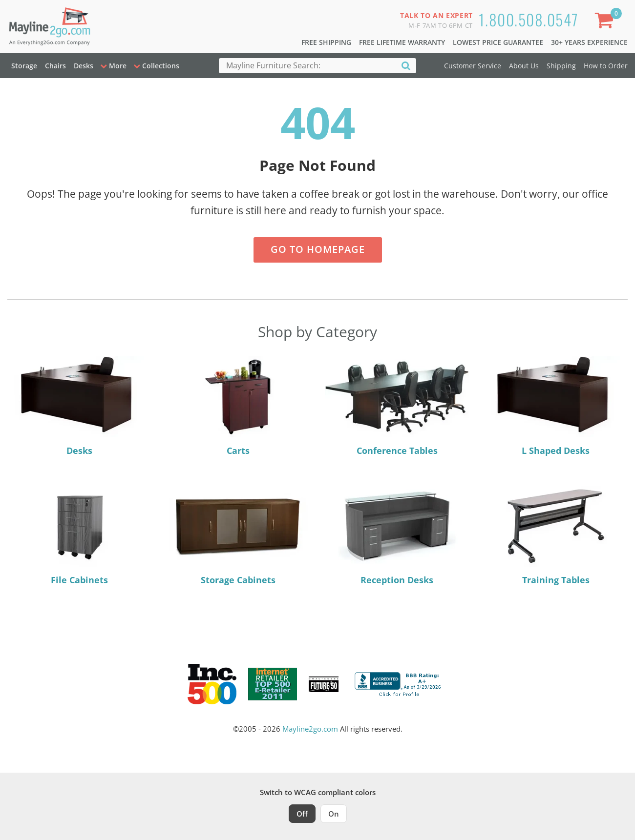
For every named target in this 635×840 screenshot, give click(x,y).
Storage (24, 66)
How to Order (606, 66)
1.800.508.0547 (529, 19)
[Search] (406, 65)
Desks (84, 66)
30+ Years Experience (589, 42)
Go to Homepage (318, 249)
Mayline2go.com (310, 729)
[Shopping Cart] (606, 22)
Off (302, 814)
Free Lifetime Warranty (402, 42)
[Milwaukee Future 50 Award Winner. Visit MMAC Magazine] (324, 684)
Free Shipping (326, 42)
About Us (524, 66)
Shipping (561, 66)
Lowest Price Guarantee (498, 42)
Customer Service (473, 66)
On (334, 814)
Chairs (55, 66)
